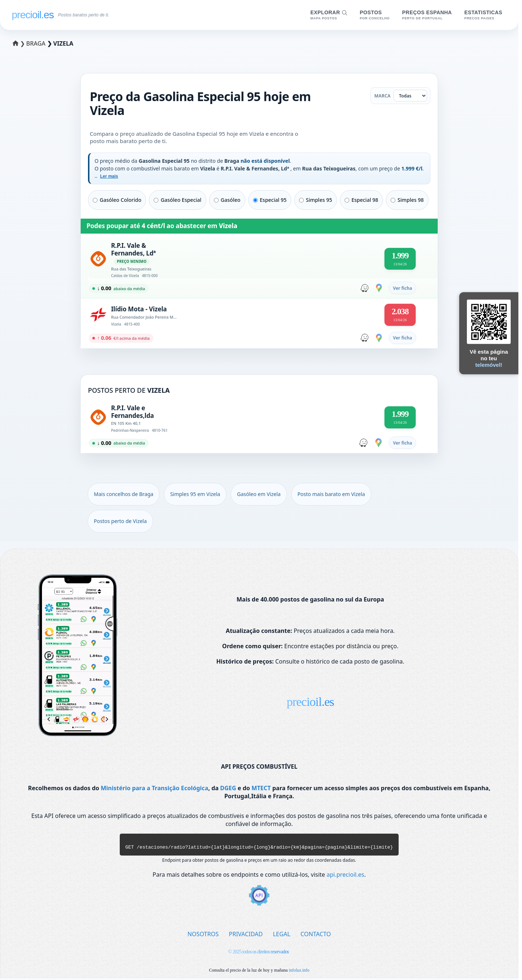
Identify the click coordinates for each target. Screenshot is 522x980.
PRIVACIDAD (246, 936)
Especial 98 (361, 200)
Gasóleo (227, 200)
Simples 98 (407, 200)
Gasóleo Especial (177, 200)
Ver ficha (402, 288)
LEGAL (282, 936)
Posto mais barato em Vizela (331, 494)
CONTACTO (316, 936)
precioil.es (310, 702)
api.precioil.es (346, 877)
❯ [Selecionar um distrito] (20, 43)
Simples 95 (316, 200)
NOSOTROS (203, 936)
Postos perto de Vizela (120, 521)
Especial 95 (270, 200)
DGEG (228, 788)
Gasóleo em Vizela (259, 494)
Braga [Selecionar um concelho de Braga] (37, 43)
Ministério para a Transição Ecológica (154, 788)
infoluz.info (299, 972)
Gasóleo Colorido (117, 200)
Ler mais (109, 176)
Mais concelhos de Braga (124, 494)
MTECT (261, 788)
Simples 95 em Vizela (195, 494)
